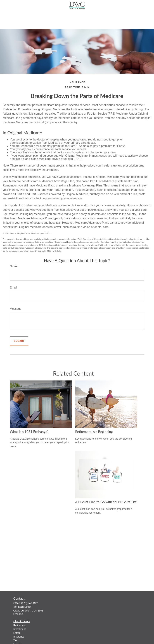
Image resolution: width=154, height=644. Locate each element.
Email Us (18, 614)
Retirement (20, 625)
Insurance (19, 637)
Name (14, 266)
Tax (15, 640)
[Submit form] (19, 341)
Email (13, 288)
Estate (17, 633)
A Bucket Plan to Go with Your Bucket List (106, 502)
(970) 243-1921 (30, 603)
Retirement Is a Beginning (94, 432)
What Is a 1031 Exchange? (29, 432)
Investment (20, 629)
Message (16, 309)
